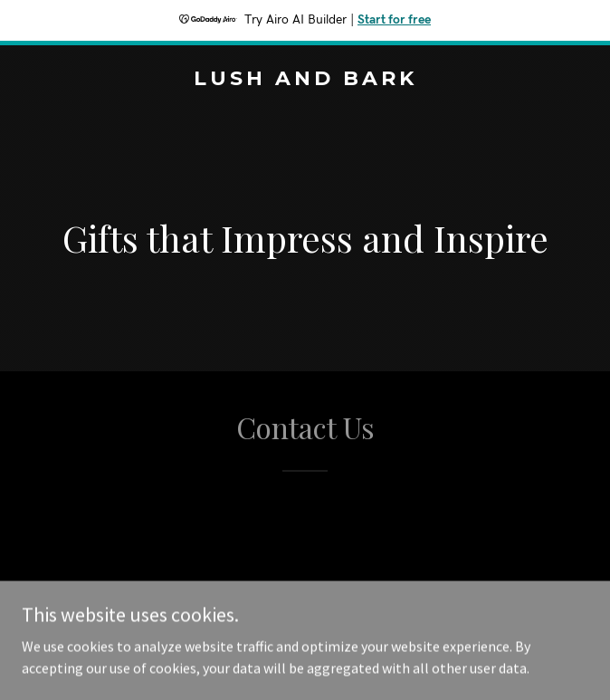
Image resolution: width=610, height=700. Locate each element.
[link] (305, 80)
